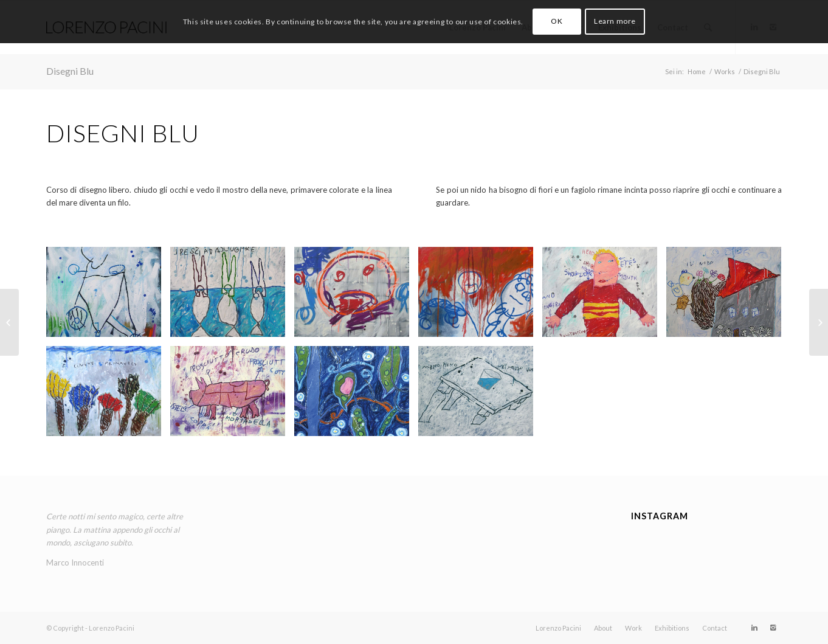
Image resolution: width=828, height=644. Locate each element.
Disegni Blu (70, 71)
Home (697, 71)
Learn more (615, 21)
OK (557, 21)
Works (725, 71)
